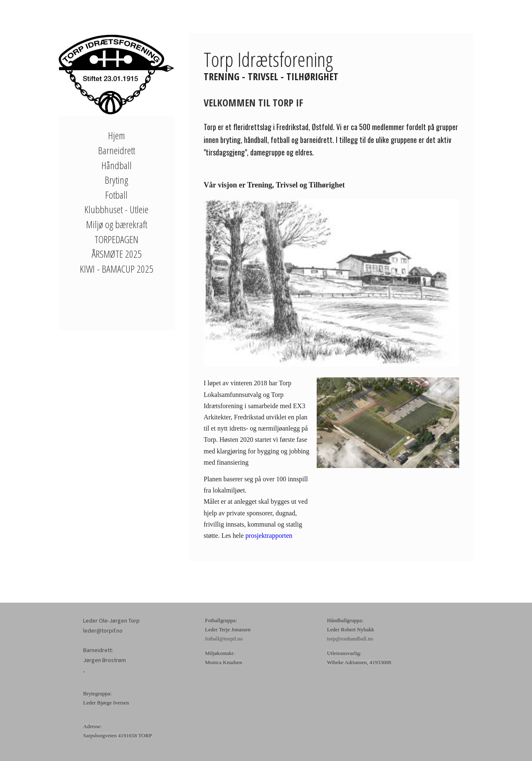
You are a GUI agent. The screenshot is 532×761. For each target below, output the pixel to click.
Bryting (116, 180)
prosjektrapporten (270, 536)
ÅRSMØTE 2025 (117, 254)
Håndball (117, 165)
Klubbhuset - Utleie (116, 209)
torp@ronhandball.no (350, 639)
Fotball (116, 195)
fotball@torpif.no (224, 639)
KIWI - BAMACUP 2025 (117, 269)
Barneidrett (117, 150)
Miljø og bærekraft (117, 224)
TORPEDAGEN (116, 239)
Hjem (117, 135)
